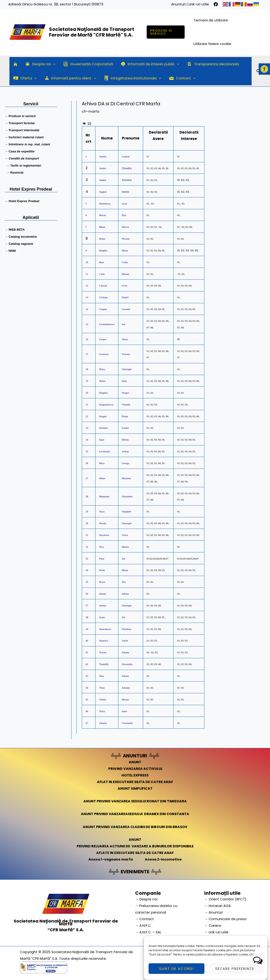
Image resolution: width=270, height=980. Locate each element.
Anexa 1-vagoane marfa (110, 859)
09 (156, 481)
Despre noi (39, 64)
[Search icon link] (258, 72)
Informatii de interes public (147, 64)
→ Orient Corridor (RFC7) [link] (226, 898)
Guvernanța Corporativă (86, 64)
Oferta (25, 78)
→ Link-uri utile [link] (217, 931)
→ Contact (145, 918)
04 (159, 168)
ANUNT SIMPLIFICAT (135, 788)
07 (148, 327)
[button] (264, 69)
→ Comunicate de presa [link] (226, 918)
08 (152, 327)
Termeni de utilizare (211, 20)
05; (164, 451)
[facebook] (216, 4)
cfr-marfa (91, 111)
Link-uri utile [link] (199, 4)
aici (259, 969)
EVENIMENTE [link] (135, 871)
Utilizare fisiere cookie (213, 44)
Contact (179, 78)
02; (152, 321)
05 (163, 168)
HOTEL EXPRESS (135, 775)
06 (167, 168)
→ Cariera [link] (213, 925)
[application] (52, 64)
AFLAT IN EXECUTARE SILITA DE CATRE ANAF (135, 781)
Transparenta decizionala (210, 64)
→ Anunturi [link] (214, 911)
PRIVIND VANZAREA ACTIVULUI (135, 768)
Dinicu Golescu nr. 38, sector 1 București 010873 (63, 4)
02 (152, 168)
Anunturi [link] (178, 4)
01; (148, 262)
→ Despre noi (147, 898)
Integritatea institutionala (131, 78)
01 (148, 157)
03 (156, 168)
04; (160, 227)
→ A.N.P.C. (144, 925)
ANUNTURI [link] (135, 756)
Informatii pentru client (69, 78)
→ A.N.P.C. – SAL (149, 931)
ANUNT (135, 762)
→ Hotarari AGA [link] (218, 905)
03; (156, 227)
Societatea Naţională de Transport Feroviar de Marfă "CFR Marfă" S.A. (92, 32)
